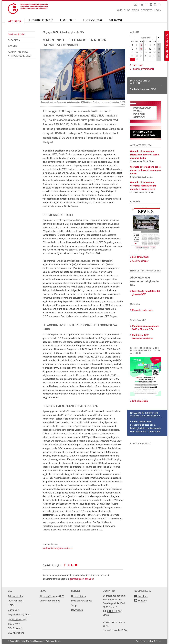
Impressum (40, 641)
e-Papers (14, 40)
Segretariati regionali (19, 615)
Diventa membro (167, 46)
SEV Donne (14, 624)
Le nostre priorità (41, 20)
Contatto (147, 10)
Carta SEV (13, 610)
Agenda (13, 46)
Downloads (77, 610)
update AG (150, 641)
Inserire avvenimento (143, 69)
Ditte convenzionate (82, 601)
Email (106, 615)
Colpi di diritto (78, 596)
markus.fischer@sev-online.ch (58, 548)
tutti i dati (138, 65)
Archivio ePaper (140, 261)
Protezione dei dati (53, 641)
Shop (127, 10)
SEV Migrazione (16, 633)
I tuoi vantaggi (93, 20)
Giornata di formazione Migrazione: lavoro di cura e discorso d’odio (145, 155)
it (147, 5)
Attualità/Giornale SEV (52, 596)
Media (136, 10)
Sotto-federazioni (17, 619)
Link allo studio (140, 401)
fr (141, 5)
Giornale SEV (16, 35)
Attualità (15, 21)
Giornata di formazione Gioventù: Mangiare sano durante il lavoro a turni (143, 186)
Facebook (143, 596)
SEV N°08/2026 (140, 257)
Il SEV (11, 605)
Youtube (142, 601)
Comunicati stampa (50, 601)
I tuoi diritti (68, 20)
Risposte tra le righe (143, 310)
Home (119, 10)
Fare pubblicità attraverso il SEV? (20, 54)
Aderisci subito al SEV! (144, 89)
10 (141, 49)
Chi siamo (116, 20)
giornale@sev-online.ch (82, 579)
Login (158, 10)
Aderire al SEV (15, 596)
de (135, 5)
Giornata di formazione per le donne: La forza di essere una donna (146, 170)
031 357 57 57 (115, 611)
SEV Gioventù (15, 628)
